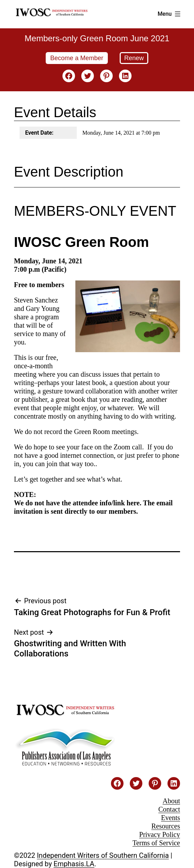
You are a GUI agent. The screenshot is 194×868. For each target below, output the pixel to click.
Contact (169, 809)
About (171, 801)
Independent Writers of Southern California (103, 855)
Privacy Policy (160, 834)
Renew (134, 58)
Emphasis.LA (74, 864)
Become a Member (77, 58)
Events (171, 818)
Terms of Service (156, 843)
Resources (166, 826)
